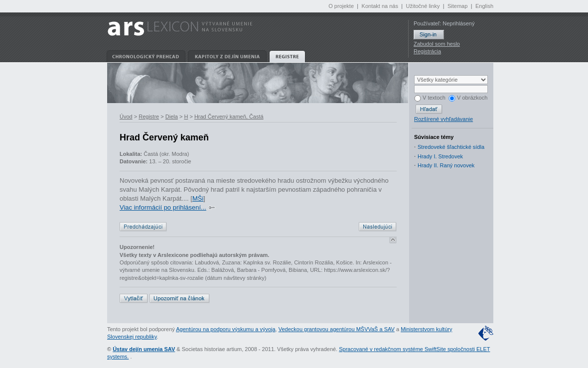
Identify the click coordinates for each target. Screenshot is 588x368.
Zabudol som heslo (437, 44)
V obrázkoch (468, 98)
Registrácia (427, 51)
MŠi (198, 198)
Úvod (126, 117)
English (484, 6)
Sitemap (457, 6)
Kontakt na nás (380, 6)
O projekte (341, 6)
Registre (149, 117)
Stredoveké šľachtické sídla (451, 147)
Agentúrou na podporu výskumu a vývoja (225, 329)
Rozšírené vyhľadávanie (443, 119)
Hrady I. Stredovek (440, 156)
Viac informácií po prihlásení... (163, 207)
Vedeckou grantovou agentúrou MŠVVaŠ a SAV (337, 329)
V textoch (430, 98)
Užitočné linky (423, 6)
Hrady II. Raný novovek (446, 165)
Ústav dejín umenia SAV (144, 349)
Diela (172, 117)
